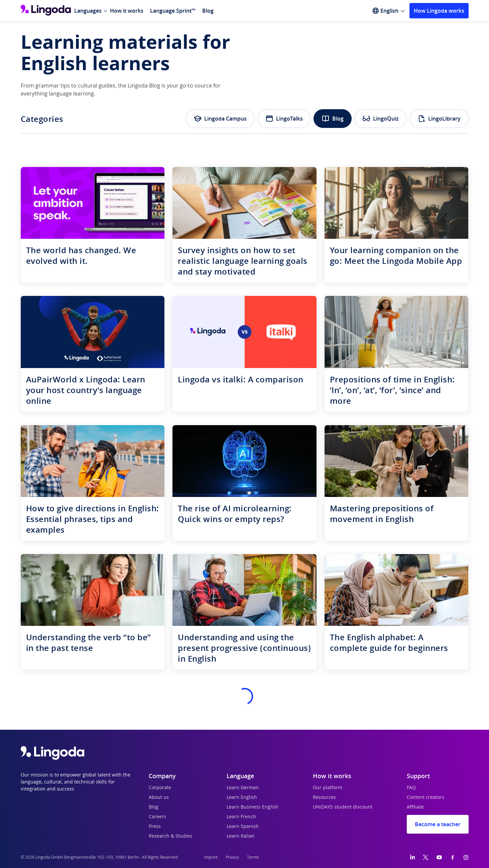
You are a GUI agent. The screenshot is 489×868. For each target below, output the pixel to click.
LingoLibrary (439, 119)
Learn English (242, 798)
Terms (253, 857)
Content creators (425, 798)
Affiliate (415, 807)
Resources (324, 798)
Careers (157, 817)
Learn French (241, 817)
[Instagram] (466, 857)
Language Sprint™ (173, 11)
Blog (208, 11)
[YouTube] (439, 857)
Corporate (160, 788)
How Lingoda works (439, 11)
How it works (127, 11)
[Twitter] (426, 857)
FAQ (411, 788)
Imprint (211, 857)
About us (159, 798)
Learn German (243, 788)
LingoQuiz (381, 119)
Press (155, 827)
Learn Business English (253, 807)
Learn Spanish (243, 827)
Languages (88, 11)
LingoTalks (284, 119)
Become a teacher (438, 824)
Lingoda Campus (220, 119)
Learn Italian (241, 836)
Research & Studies (170, 836)
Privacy (232, 857)
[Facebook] (453, 857)
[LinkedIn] (412, 857)
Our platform (328, 788)
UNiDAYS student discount (343, 807)
